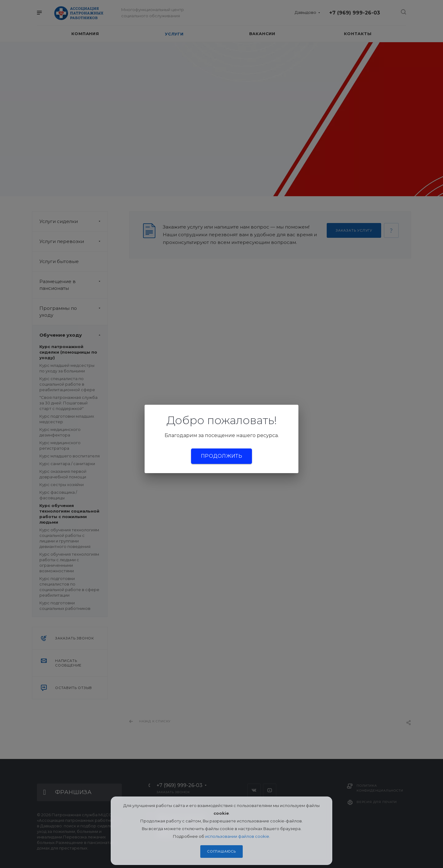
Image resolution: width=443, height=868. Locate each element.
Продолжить (221, 456)
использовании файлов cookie (237, 836)
